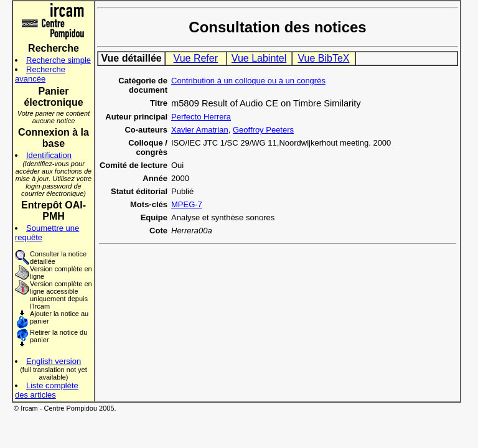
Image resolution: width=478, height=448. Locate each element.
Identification (49, 155)
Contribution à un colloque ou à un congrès (248, 81)
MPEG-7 (187, 204)
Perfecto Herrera (201, 117)
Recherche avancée (40, 74)
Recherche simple (59, 60)
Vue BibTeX (323, 58)
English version (54, 361)
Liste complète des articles (47, 390)
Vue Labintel (259, 58)
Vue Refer (196, 58)
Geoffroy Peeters (263, 130)
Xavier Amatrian (200, 130)
